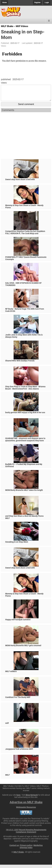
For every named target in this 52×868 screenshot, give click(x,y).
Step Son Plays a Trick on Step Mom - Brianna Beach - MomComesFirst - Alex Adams (25, 391)
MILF (7, 778)
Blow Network (32, 798)
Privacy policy (26, 849)
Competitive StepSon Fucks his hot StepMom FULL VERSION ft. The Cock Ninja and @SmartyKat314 (25, 237)
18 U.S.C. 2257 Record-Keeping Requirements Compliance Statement (26, 834)
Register (37, 3)
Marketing (38, 849)
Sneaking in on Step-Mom (17, 545)
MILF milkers (11, 675)
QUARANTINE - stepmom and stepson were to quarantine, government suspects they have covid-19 (25, 444)
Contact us (14, 849)
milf (7, 726)
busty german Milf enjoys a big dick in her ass (25, 416)
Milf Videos (22, 26)
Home (5, 3)
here (19, 798)
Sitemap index (26, 851)
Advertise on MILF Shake (26, 806)
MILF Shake (7, 26)
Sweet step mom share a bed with (20, 183)
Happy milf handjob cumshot (18, 623)
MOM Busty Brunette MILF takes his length (24, 493)
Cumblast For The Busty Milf (18, 701)
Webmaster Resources (26, 811)
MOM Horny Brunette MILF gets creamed (23, 649)
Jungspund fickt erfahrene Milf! (19, 752)
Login (47, 3)
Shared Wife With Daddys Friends (20, 364)
